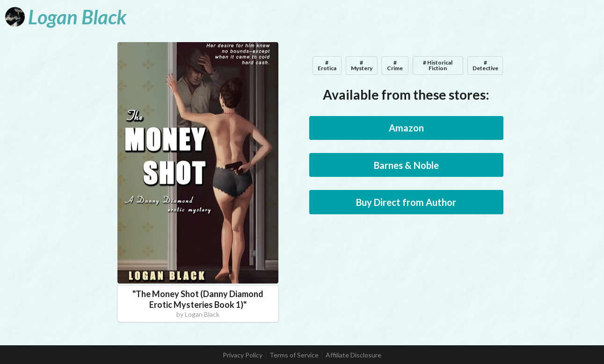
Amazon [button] (406, 128)
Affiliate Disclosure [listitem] (353, 355)
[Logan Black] (66, 17)
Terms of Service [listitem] (294, 355)
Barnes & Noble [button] (406, 165)
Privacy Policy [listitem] (243, 355)
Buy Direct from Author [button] (406, 202)
